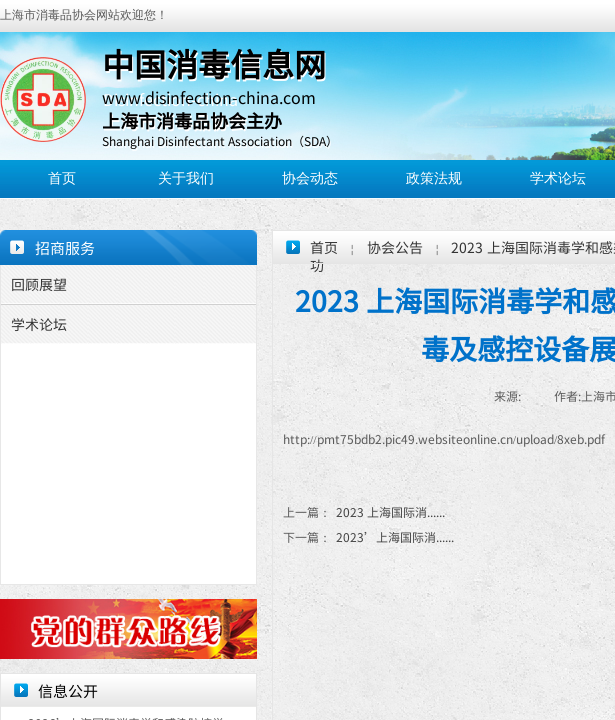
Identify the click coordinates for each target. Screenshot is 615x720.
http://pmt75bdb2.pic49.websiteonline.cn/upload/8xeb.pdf (444, 438)
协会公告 (395, 247)
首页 (62, 178)
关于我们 (186, 178)
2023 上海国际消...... (364, 511)
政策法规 (434, 178)
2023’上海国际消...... (368, 536)
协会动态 (310, 178)
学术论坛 (558, 178)
